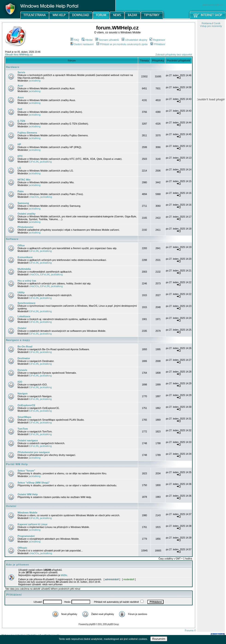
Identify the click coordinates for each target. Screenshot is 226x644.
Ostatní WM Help (28, 494)
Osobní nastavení (82, 44)
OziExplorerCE (26, 405)
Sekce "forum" (26, 471)
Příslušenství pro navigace (34, 452)
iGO (20, 382)
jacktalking (34, 81)
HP (19, 144)
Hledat (87, 40)
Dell (20, 109)
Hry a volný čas (27, 281)
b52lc (64, 575)
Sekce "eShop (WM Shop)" (34, 483)
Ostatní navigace (28, 440)
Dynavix (22, 370)
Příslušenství (25, 227)
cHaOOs (34, 197)
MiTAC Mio (24, 180)
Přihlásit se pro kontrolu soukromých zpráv (122, 44)
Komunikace (25, 257)
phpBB (92, 624)
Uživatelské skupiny (134, 40)
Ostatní (22, 328)
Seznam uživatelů (107, 40)
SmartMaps (24, 417)
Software (12, 239)
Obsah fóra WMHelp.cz (19, 55)
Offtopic (22, 548)
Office (21, 245)
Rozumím (159, 639)
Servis (21, 72)
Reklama (207, 23)
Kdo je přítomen (18, 565)
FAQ (75, 40)
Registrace (157, 40)
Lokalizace (24, 316)
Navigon (22, 393)
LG (19, 168)
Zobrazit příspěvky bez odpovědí (174, 55)
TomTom (23, 429)
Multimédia (24, 269)
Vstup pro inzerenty (211, 26)
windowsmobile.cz (213, 5)
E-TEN (21, 121)
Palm (21, 191)
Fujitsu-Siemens (27, 133)
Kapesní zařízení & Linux (33, 524)
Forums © (190, 630)
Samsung (23, 203)
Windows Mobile (27, 513)
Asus (21, 97)
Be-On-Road (25, 347)
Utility (21, 292)
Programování (26, 536)
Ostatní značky (27, 214)
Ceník (217, 23)
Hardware (13, 67)
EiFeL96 (34, 162)
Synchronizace (27, 303)
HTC (20, 156)
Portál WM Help (17, 464)
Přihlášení (158, 44)
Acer (20, 86)
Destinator (24, 358)
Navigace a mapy (18, 340)
